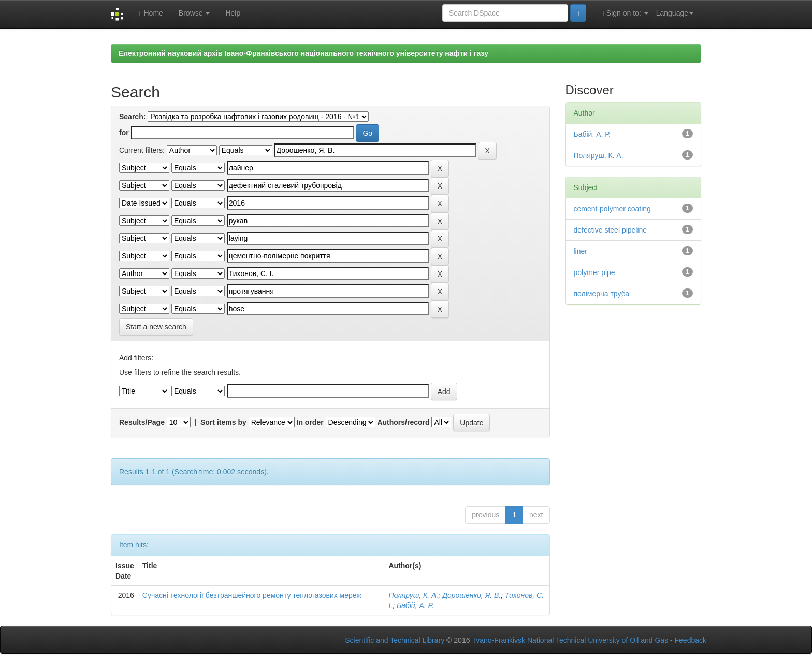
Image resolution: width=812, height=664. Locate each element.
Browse (194, 13)
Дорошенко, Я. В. (472, 595)
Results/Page (142, 422)
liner (581, 251)
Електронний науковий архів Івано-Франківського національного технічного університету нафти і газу (303, 53)
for (124, 133)
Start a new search (156, 327)
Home (151, 13)
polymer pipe (594, 272)
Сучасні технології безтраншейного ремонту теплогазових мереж (252, 595)
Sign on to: (625, 13)
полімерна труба (602, 294)
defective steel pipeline (611, 230)
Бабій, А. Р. (415, 605)
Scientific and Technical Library (395, 640)
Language (675, 13)
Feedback (691, 640)
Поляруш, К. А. (413, 595)
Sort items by (223, 422)
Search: (132, 117)
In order (310, 422)
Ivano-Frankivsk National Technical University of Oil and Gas (571, 640)
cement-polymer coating (612, 209)
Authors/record (403, 422)
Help (233, 13)
